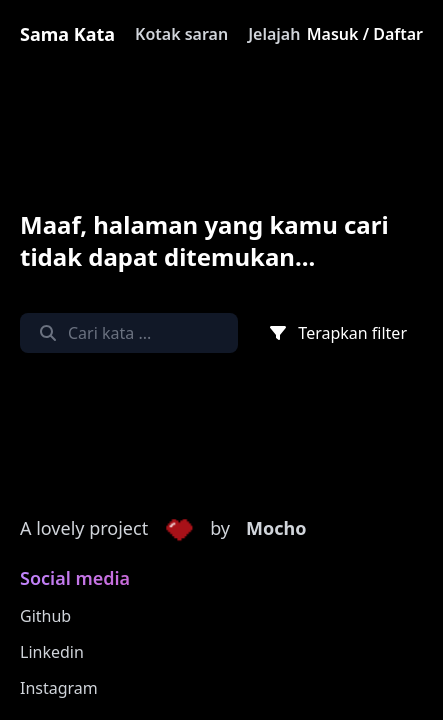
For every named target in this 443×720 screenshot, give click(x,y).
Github (45, 616)
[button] (179, 529)
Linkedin (52, 652)
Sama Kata (67, 34)
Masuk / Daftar (365, 34)
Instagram (59, 688)
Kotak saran (181, 34)
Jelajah (274, 34)
